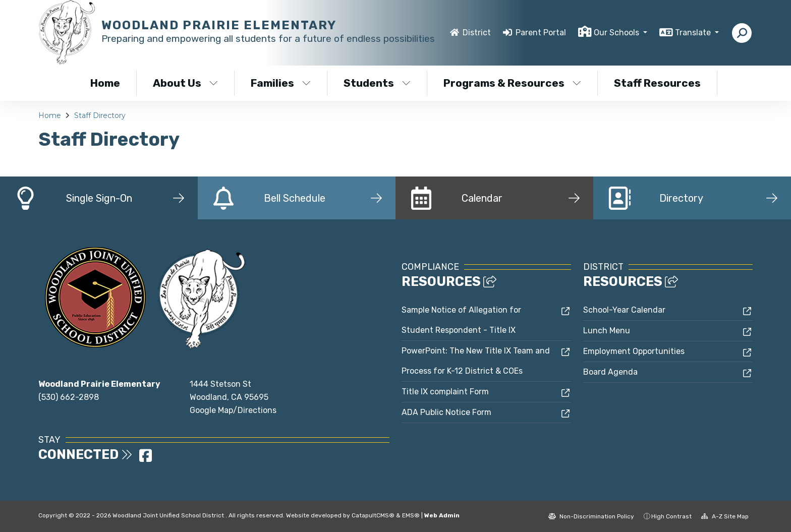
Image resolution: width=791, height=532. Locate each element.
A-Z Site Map (725, 516)
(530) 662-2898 (69, 397)
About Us (185, 83)
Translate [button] (694, 33)
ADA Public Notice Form (446, 412)
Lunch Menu (607, 331)
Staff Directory (100, 115)
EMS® (411, 515)
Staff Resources (657, 83)
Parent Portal (541, 33)
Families (281, 83)
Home (105, 83)
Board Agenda (610, 372)
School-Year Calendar (624, 310)
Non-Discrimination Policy (591, 516)
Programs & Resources (512, 83)
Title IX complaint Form (445, 392)
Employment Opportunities (634, 351)
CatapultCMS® (373, 515)
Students (377, 83)
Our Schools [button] (617, 33)
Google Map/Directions (233, 410)
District (477, 33)
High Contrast (671, 516)
